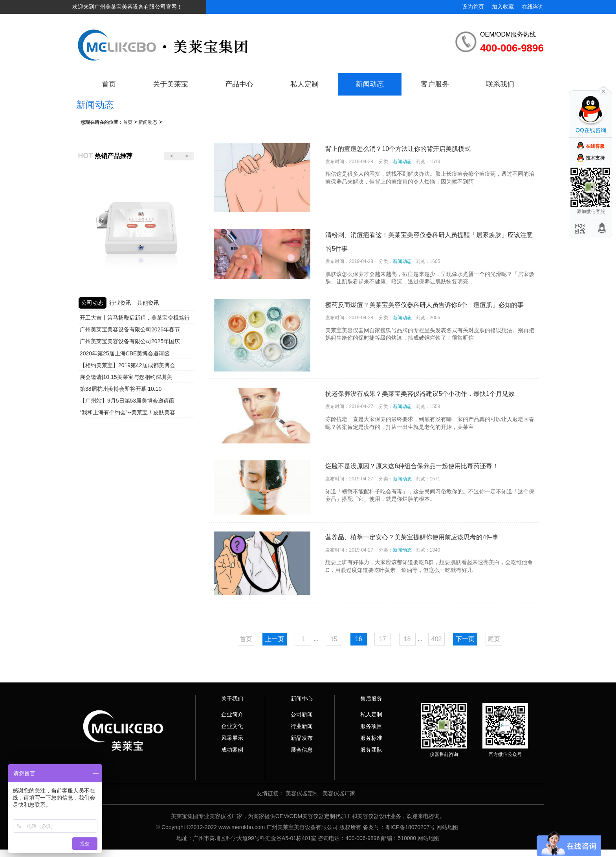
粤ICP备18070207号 (410, 827)
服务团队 (371, 750)
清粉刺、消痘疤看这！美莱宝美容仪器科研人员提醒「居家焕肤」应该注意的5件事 (429, 242)
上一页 (275, 639)
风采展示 (232, 738)
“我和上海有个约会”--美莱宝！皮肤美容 (127, 412)
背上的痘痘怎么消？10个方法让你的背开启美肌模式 (398, 149)
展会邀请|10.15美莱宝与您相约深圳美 (126, 377)
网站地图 (447, 827)
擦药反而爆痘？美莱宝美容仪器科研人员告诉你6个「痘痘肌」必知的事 (424, 305)
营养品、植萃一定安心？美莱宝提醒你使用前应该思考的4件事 (412, 537)
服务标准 (371, 738)
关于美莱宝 (170, 84)
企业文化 (232, 726)
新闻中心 (302, 699)
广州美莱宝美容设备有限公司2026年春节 (130, 329)
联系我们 (500, 84)
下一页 (465, 639)
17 (383, 639)
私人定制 (304, 84)
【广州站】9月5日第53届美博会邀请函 (127, 401)
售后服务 (371, 699)
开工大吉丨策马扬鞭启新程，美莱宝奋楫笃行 (135, 318)
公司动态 (92, 303)
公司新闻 (302, 714)
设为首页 (473, 7)
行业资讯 (120, 303)
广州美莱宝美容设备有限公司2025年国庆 (130, 341)
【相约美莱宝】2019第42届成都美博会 (127, 365)
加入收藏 (503, 7)
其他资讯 (148, 303)
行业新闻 (302, 726)
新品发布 (302, 738)
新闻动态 (370, 84)
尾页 (494, 639)
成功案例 (232, 750)
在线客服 (595, 146)
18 (407, 639)
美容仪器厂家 (339, 793)
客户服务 (435, 84)
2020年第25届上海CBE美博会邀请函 (125, 353)
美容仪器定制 (302, 793)
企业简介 (232, 714)
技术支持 (595, 158)
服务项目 (371, 726)
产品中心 (239, 84)
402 (437, 639)
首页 (109, 84)
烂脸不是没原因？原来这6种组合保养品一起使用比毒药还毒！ (412, 466)
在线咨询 (533, 7)
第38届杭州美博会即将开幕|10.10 (121, 389)
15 (334, 639)
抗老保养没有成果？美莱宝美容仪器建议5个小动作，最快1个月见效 (420, 394)
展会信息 (302, 750)
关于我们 (232, 699)
